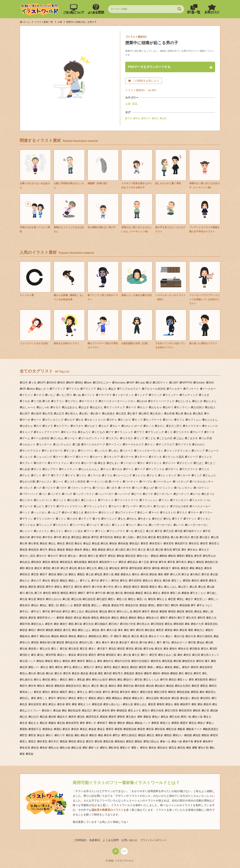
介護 (196, 537)
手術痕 (57, 612)
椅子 (36, 636)
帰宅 (74, 593)
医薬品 (134, 562)
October (200, 383)
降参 (160, 735)
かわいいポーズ (133, 426)
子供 (130, 118)
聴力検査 (148, 692)
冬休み (194, 550)
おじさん (211, 401)
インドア (142, 395)
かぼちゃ (27, 426)
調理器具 (94, 717)
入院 (152, 550)
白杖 (51, 673)
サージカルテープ (94, 444)
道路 (76, 729)
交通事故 (164, 537)
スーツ (59, 457)
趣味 (53, 723)
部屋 (151, 729)
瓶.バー (35, 667)
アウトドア (89, 389)
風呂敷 (110, 741)
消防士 (26, 655)
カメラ (49, 426)
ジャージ (128, 451)
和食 (177, 568)
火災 (137, 655)
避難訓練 (131, 729)
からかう (92, 426)
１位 (34, 383)
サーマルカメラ (134, 444)
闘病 (143, 735)
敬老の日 (154, 618)
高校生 (164, 748)
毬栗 (62, 642)
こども (152, 438)
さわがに (200, 444)
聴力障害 (162, 692)
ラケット (191, 519)
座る (158, 593)
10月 (25, 383)
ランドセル (29, 525)
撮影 (70, 618)
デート (130, 469)
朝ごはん (86, 630)
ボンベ (144, 513)
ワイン (102, 531)
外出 (137, 574)
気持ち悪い (88, 642)
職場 (196, 692)
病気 (135, 104)
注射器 (75, 649)
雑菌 (189, 735)
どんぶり (211, 475)
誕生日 (64, 717)
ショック (27, 457)
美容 (39, 692)
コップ (140, 438)
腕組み (118, 698)
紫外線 (130, 686)
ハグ (39, 488)
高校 (154, 748)
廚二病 (176, 593)
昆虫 (170, 624)
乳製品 (78, 537)
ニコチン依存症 (76, 482)
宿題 (42, 587)
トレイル (140, 475)
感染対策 (133, 605)
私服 (82, 680)
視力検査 (158, 711)
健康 (62, 550)
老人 (74, 692)
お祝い (86, 414)
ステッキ (156, 457)
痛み (161, 667)
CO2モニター (103, 383)
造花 (194, 723)
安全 (159, 581)
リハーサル (79, 525)
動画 (173, 556)
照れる (92, 661)
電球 (215, 735)
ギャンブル (70, 432)
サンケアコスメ (31, 451)
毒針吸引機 (49, 642)
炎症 (189, 655)
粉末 (42, 686)
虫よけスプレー (31, 711)
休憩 (71, 543)
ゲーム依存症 (41, 438)
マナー (195, 513)
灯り (146, 655)
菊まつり (86, 704)
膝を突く (140, 698)
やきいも (146, 519)
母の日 (26, 642)
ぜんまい (114, 463)
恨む (182, 599)
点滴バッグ (29, 661)
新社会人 (39, 624)
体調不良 (183, 543)
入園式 (122, 550)
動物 (164, 556)
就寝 (128, 587)
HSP (132, 383)
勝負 (191, 556)
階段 (169, 735)
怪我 (153, 599)
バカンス (27, 488)
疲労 (118, 667)
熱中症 (110, 661)
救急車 (106, 618)
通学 (185, 723)
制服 (122, 556)
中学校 (37, 537)
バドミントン (165, 488)
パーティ (116, 482)
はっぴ (150, 488)
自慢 (176, 698)
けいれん (58, 438)
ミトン (62, 519)
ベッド (26, 513)
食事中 (209, 741)
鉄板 (71, 735)
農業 (156, 723)
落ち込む (142, 704)
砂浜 (190, 673)
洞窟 (122, 649)
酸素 (183, 729)
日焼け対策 (129, 624)
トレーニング (124, 475)
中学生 (49, 537)
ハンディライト (85, 494)
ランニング (45, 525)
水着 (116, 642)
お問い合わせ (129, 840)
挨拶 (156, 612)
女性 (47, 581)
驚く (136, 748)
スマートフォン (59, 463)
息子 (191, 599)
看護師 (130, 673)
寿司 (88, 587)
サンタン (72, 451)
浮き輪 (150, 649)
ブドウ (51, 506)
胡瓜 (74, 698)
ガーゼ (26, 420)
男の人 (79, 667)
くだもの (100, 432)
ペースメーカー (201, 506)
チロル (118, 469)
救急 (96, 618)
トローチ (185, 475)
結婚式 (161, 686)
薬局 (209, 704)
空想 (140, 680)
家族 (25, 587)
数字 (165, 618)
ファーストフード (128, 500)
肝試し (26, 698)
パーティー (132, 482)
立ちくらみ (152, 680)
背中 (53, 698)
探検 (25, 618)
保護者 (35, 550)
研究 (199, 673)
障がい (179, 735)
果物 (170, 630)
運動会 (49, 729)
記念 (25, 717)
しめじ (115, 451)
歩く (170, 636)
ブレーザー (132, 506)
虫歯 (58, 711)
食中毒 (189, 741)
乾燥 (88, 537)
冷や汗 (54, 556)
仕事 (25, 543)
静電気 (43, 741)
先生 (112, 550)
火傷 (128, 655)
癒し (178, 667)
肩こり (43, 698)
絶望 (197, 686)
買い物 (187, 717)
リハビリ (94, 525)
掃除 (173, 612)
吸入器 (104, 568)
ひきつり (209, 494)
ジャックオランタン (178, 451)
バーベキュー (164, 482)
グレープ (198, 432)
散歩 (142, 618)
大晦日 (197, 574)
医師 (47, 562)
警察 (122, 717)
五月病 (143, 537)
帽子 (83, 593)
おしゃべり (29, 407)
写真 (178, 550)
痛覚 (170, 667)
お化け (211, 407)
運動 (25, 729)
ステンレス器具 (174, 457)
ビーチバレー (164, 494)
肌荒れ (212, 692)
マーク (155, 513)
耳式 (108, 692)
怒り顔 (123, 599)
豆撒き (132, 717)
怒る (133, 599)
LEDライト (162, 383)
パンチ (68, 494)
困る (74, 574)
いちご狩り (66, 395)
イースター (209, 389)
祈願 (47, 680)
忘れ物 (78, 599)
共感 (169, 550)
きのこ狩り (175, 426)
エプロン (73, 401)
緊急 (205, 686)
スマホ (76, 463)
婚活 (65, 581)
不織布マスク (194, 531)
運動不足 (36, 729)
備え (88, 550)
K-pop (141, 383)
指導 (138, 612)
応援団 (103, 599)
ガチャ (113, 420)
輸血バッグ (144, 723)
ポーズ (68, 513)
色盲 (25, 704)
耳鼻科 (126, 692)
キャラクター (193, 426)
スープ (71, 457)
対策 (80, 587)
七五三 (141, 531)
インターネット (124, 395)
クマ (111, 432)
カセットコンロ (96, 420)
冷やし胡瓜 (29, 556)
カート (37, 420)
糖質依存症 (75, 686)
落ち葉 (129, 704)
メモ (98, 519)
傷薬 (103, 550)
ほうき (80, 513)
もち (123, 519)
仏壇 (216, 537)
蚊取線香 (76, 711)
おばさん (98, 407)
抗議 (104, 612)
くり (170, 432)
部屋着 (161, 729)
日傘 (80, 624)
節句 (25, 686)
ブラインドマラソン (71, 506)
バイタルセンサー (203, 482)
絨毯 (171, 686)
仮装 (45, 543)
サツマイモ (185, 444)
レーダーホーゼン (198, 525)
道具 (68, 729)
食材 (45, 748)
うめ (47, 401)
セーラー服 (90, 463)
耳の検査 (96, 692)
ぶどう (40, 506)
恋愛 (173, 599)
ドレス (153, 475)
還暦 (142, 729)
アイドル (74, 389)
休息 (62, 543)
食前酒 (26, 748)
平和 (92, 593)
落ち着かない (114, 704)
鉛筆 (86, 735)
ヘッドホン (40, 513)
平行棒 (102, 593)
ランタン (205, 519)
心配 (68, 599)
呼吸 (126, 568)
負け (157, 717)
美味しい (27, 692)
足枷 (62, 723)
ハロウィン (203, 488)
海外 (174, 649)
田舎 (60, 667)
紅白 (88, 686)
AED (62, 383)
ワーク (90, 531)
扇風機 (186, 605)
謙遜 (105, 717)
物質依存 (190, 661)
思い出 (143, 599)
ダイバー (170, 463)
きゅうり (86, 432)
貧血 (166, 717)
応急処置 (90, 599)
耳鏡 (116, 692)
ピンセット (90, 500)
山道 (203, 587)
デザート (173, 469)
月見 (68, 630)
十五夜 (145, 562)
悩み (36, 605)
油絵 (202, 642)
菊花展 (98, 704)
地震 (100, 574)
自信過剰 (154, 698)
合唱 (74, 568)
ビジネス (27, 500)
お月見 (49, 414)
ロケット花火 (75, 531)
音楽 (82, 741)
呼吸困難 (137, 568)
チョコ (107, 469)
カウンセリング (54, 420)
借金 (53, 550)
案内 (211, 630)
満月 (94, 655)
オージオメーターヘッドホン (118, 401)
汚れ (168, 642)
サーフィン (115, 444)
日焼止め (144, 624)
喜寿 (209, 568)
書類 (59, 630)
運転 (59, 729)
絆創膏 (141, 686)
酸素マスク (195, 729)
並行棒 (26, 537)
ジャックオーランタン (150, 451)
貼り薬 (199, 717)
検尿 (65, 636)
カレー (116, 426)
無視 (50, 661)
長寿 (109, 735)
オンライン (183, 407)
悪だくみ (68, 605)
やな (168, 519)
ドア (47, 475)
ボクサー (92, 513)
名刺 (83, 568)
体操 (114, 543)
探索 (33, 618)
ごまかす (193, 438)
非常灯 (55, 741)
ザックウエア (166, 444)
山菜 (195, 587)
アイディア (59, 389)
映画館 (180, 624)
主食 (68, 537)
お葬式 (145, 414)
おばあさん (71, 407)
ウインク (156, 395)
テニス (205, 469)
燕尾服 (168, 661)
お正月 (60, 414)
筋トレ (184, 680)
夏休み (127, 574)
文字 (183, 618)
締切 (214, 686)
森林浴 (26, 636)
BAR (71, 383)
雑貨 (198, 735)
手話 (68, 612)
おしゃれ (44, 407)
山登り (185, 587)
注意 (85, 649)
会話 (88, 543)
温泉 (74, 655)
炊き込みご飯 (168, 655)
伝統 (106, 543)
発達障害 (207, 667)
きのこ (161, 426)
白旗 (42, 673)
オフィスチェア (116, 407)
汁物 (144, 642)
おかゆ (143, 401)
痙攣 (144, 667)
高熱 (183, 748)
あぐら (103, 389)
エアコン (59, 401)
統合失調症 (184, 686)
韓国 (74, 741)
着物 (166, 673)
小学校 (98, 587)
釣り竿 (61, 735)
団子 (45, 574)
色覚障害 (36, 704)
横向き (84, 636)
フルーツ (116, 506)
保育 (205, 543)
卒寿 (164, 562)
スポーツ (41, 463)
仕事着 (35, 543)
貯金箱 (176, 717)
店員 (149, 593)
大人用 (176, 574)
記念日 (35, 717)
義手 (65, 692)
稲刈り (130, 680)
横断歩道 (96, 636)
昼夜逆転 (213, 624)
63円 (43, 383)
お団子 (26, 414)
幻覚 (120, 593)
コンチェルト (64, 444)
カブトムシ (195, 420)
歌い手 (109, 636)
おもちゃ (156, 407)
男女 (100, 667)
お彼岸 (37, 414)
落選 (153, 704)
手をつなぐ (206, 605)
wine (32, 389)
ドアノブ (59, 475)
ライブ (178, 519)
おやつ (169, 407)
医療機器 (82, 562)
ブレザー (147, 506)
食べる (166, 741)
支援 (79, 618)
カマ (39, 426)
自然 (197, 698)
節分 (214, 680)
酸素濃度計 (212, 729)
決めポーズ (181, 642)
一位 (131, 531)
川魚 (31, 593)
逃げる (166, 723)
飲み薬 (78, 748)
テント (37, 475)
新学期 (26, 624)
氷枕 (136, 642)
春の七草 (199, 624)
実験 (188, 581)
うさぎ (205, 395)
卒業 (172, 562)
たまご (211, 463)
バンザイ (55, 494)
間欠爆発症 (130, 735)
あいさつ (43, 389)
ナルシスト (45, 482)
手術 (47, 612)
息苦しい (202, 599)
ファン (165, 500)
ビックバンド (44, 500)
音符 (91, 741)
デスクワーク (190, 469)
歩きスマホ (158, 636)
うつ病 (37, 401)
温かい (64, 655)
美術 (56, 692)
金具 (42, 735)
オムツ (144, 407)
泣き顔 (46, 649)
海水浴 (185, 649)
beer (89, 383)
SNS (211, 383)
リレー (132, 525)
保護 (25, 550)
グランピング (156, 432)
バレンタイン (185, 488)
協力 (193, 562)
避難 (120, 729)
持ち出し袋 (126, 612)
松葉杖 (151, 630)
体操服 (124, 543)
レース (180, 525)
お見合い (158, 414)
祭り (74, 680)
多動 (154, 574)
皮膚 (94, 673)
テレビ (26, 475)
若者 (62, 704)
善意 (186, 568)
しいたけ (102, 451)
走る (209, 717)
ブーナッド (107, 500)
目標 (109, 673)
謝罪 (114, 717)
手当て (37, 612)
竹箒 (165, 680)
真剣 (140, 673)
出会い (74, 556)
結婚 (151, 686)
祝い (56, 680)
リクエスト (62, 525)
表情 (107, 711)
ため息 (26, 469)
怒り (113, 599)
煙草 (82, 661)
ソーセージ (130, 463)
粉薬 (51, 686)
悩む (45, 605)
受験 (48, 568)
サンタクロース (53, 451)
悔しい (215, 599)
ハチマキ (126, 488)
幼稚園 (130, 593)
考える (84, 692)
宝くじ (178, 581)
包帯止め (211, 556)
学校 (138, 118)
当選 (33, 599)
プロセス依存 (181, 506)
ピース (138, 494)
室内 (197, 581)
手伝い (26, 612)
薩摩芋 (187, 704)
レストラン (43, 531)
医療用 (94, 562)
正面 (145, 636)
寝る (59, 587)
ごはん (180, 438)
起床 (45, 723)
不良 (208, 531)
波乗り (35, 649)
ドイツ (72, 475)
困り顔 (64, 574)
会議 (97, 543)
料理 (203, 618)
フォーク (27, 506)
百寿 (68, 673)
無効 (41, 661)
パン (44, 494)
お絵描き (110, 414)
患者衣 (26, 605)
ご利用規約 (80, 840)
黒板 (31, 754)
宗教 (168, 581)
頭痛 (164, 118)
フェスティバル (201, 500)
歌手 (119, 636)
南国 (201, 562)
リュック (120, 525)
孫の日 (149, 581)
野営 (25, 735)
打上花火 (79, 612)
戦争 (176, 605)
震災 (33, 741)
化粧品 (26, 562)
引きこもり (199, 593)
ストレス (207, 457)
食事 (199, 741)
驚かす (126, 748)
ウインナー (172, 395)
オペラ (132, 407)
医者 (124, 562)
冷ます (205, 550)
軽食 (122, 723)
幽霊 (140, 593)
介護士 (206, 537)
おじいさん (185, 401)
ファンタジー (181, 500)
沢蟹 (193, 642)
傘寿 (80, 550)
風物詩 (121, 741)
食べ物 (178, 741)
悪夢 (79, 605)
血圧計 (88, 711)
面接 (65, 741)
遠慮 (94, 729)
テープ (141, 469)
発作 (187, 667)
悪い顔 (55, 605)
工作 (39, 593)
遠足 (102, 729)
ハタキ (113, 488)
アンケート (192, 389)
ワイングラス (117, 531)
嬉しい (75, 581)
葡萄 (162, 704)
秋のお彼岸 (101, 680)
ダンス (37, 469)
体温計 (136, 543)
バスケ (63, 488)
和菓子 (167, 568)
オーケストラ (90, 401)
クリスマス (183, 432)
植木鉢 (46, 636)
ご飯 (78, 444)
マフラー (207, 513)
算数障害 (203, 680)
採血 (199, 612)
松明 (141, 630)
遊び (203, 723)
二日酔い (130, 537)
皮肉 (77, 673)
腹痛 (128, 698)
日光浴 (90, 624)
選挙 (111, 729)
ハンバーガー (106, 494)
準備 (102, 655)
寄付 (51, 587)
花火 (53, 704)
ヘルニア (55, 513)
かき (81, 420)
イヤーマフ (105, 395)
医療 (56, 562)
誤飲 (82, 717)
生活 (45, 667)
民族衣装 (73, 642)
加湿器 (132, 556)
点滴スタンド (211, 655)
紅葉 (105, 686)
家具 (214, 581)
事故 (119, 537)
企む (53, 543)
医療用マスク (110, 562)
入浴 (143, 550)
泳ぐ (94, 649)
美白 (47, 692)
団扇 (53, 574)
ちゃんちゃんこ (90, 469)
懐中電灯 (164, 605)
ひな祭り (75, 500)
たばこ (200, 463)
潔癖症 (112, 655)
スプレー (27, 463)
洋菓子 (104, 649)
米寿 (33, 686)
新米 (50, 624)
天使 (207, 574)
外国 (146, 574)
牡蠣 (178, 661)
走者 (25, 723)
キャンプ (27, 432)
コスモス (128, 438)
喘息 (201, 568)
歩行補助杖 (206, 636)
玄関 (25, 667)
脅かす (84, 698)
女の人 (26, 581)
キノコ (150, 426)
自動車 (166, 698)
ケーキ (211, 432)
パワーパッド (30, 494)
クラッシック (125, 432)
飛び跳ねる (152, 741)
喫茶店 (26, 574)
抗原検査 (93, 612)
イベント (90, 395)
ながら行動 (29, 482)
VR (24, 389)
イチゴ (40, 395)
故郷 (88, 618)
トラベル (96, 475)
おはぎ (85, 407)
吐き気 (93, 568)
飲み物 (66, 748)
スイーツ (84, 457)
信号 (45, 550)
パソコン (100, 488)
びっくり (61, 500)
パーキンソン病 (98, 482)
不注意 (170, 531)
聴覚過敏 (185, 692)
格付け (201, 630)
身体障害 (74, 723)
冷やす (43, 556)
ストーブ (193, 457)
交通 (153, 537)
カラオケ (78, 426)
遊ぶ (211, 723)
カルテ (105, 426)
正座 (136, 636)
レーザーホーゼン (162, 525)
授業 (182, 612)
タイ (142, 463)
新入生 (213, 618)
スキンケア (113, 457)
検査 (74, 636)
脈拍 (94, 698)
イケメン (27, 395)
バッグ (138, 488)
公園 (160, 550)
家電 (33, 587)
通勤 (176, 723)
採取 (191, 612)
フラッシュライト (97, 506)
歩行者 (192, 636)
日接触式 (102, 624)
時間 (42, 630)
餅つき (95, 748)
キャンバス (211, 426)
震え (25, 741)
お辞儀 (170, 414)
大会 (187, 574)
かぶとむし (211, 420)
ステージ (142, 457)
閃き (118, 735)
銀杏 (94, 735)
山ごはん (172, 587)
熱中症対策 (124, 661)
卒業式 (183, 562)
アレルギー (176, 389)
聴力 (136, 692)
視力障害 (172, 711)
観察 (198, 711)
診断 (53, 717)
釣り (51, 735)
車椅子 (104, 723)
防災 (152, 735)
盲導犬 (119, 673)
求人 (153, 642)
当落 (25, 599)
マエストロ (169, 513)
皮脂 (86, 673)
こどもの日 (166, 438)
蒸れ (170, 704)
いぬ (78, 395)
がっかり (126, 420)
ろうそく (58, 531)
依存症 (195, 543)
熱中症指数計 (142, 661)
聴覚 (173, 692)
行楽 (98, 711)
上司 (151, 531)
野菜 (33, 735)
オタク (57, 407)
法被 (25, 649)
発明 (196, 667)
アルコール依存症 (155, 389)
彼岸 (42, 599)
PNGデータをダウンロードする (149, 67)
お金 (189, 414)
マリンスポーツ (45, 519)
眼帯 (149, 673)
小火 (120, 587)
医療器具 (68, 562)
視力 (147, 711)
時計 (33, 630)
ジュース (213, 451)
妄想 (56, 581)
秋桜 (114, 680)
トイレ (83, 475)
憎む (153, 605)
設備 (45, 717)
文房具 (193, 618)
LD (150, 383)
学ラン (106, 581)
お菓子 (134, 414)
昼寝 (25, 630)
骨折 (145, 748)
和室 (148, 568)
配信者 (172, 729)
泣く (56, 649)
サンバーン (87, 451)
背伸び (64, 698)
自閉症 (207, 698)
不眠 (180, 531)
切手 (104, 556)
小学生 (110, 587)
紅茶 (96, 686)
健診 (71, 550)
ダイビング (186, 463)
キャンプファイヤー (48, 432)
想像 (108, 605)
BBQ (80, 383)
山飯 (212, 587)
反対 (39, 568)
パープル (147, 482)
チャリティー (70, 469)
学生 (125, 581)
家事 (205, 581)
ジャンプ (199, 451)
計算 (207, 711)
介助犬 (186, 537)
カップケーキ (154, 420)
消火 (206, 649)
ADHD (53, 383)
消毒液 (196, 649)
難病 (207, 735)
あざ (113, 389)
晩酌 (51, 630)
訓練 (215, 711)
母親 (36, 642)
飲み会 (55, 748)
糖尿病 (61, 686)
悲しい (98, 605)
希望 (57, 593)
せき (103, 463)
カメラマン (63, 426)
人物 (128, 104)
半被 (155, 562)
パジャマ (50, 488)
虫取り (48, 711)
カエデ (71, 420)
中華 (59, 537)
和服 (157, 568)
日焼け (115, 624)
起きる (35, 723)
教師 (134, 618)
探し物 (209, 612)
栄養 (185, 630)
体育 (146, 543)
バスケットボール (81, 488)
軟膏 (114, 723)
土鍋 (91, 574)
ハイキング (182, 482)
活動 (140, 649)
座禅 (166, 593)
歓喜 (128, 636)
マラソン (27, 519)
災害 (154, 655)
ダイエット (155, 463)
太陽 (215, 574)
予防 (96, 537)
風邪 (131, 741)
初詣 (113, 556)
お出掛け (199, 407)
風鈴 (140, 741)
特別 (201, 661)
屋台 (154, 587)
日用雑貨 (158, 624)
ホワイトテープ (127, 513)
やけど (158, 519)
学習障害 (136, 581)
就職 (146, 587)
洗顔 (114, 649)
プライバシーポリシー (153, 840)
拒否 (113, 612)
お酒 (181, 414)
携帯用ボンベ (47, 618)
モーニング (110, 519)
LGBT (175, 383)
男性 (109, 667)
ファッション (150, 500)
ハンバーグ (124, 494)
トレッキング (168, 475)
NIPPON (187, 383)
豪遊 (148, 717)
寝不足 (70, 587)
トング (198, 475)
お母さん (73, 414)
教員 (125, 618)
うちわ (26, 401)
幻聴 (112, 593)
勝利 (182, 556)
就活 (137, 587)
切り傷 (94, 556)
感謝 (144, 605)
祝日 (65, 680)
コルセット (29, 444)
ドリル (108, 475)
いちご (51, 395)
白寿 (33, 673)
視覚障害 (187, 711)
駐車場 (115, 748)
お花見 (122, 414)
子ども (86, 581)
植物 (56, 636)
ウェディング (190, 395)
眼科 (158, 673)
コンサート (45, 444)
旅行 (65, 624)
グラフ (140, 432)
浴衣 (160, 649)
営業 (36, 574)
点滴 (197, 655)
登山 (25, 673)
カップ (138, 420)
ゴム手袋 (207, 438)
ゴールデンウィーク (93, 438)
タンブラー (51, 469)
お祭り (97, 414)
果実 (161, 630)
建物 (187, 593)
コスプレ (114, 438)
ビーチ (149, 494)
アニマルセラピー (130, 389)
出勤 (84, 556)
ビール (197, 494)
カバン (169, 420)
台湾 (66, 568)
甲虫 (69, 667)
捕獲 (164, 612)
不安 (160, 531)
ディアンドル (156, 469)
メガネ (74, 519)
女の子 (37, 581)
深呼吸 (52, 655)
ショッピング (44, 457)
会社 (80, 543)
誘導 (74, 717)
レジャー (27, 531)
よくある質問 (111, 840)
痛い (152, 667)
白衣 (59, 673)
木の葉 (113, 630)
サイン (151, 444)
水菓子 (126, 642)
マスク (183, 513)
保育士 (215, 543)
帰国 (66, 593)
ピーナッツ (183, 494)
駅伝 (105, 748)
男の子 (147, 118)
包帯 (199, 556)
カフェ (181, 420)
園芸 (82, 574)
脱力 (102, 698)
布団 (48, 593)
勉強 (156, 556)
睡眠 (175, 673)
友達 (31, 568)
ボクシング (108, 513)
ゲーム (26, 438)
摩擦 (62, 618)
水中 (107, 642)
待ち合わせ (55, 599)
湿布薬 (84, 655)
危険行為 (213, 562)
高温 (174, 748)
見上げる (136, 711)
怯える (163, 599)
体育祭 (170, 543)
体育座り (157, 543)
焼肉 (68, 661)
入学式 (133, 550)
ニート (59, 482)
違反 (85, 729)
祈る (39, 680)
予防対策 (108, 537)
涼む (42, 655)
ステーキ (128, 457)
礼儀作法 (27, 680)
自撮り (187, 698)
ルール (144, 525)
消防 (215, 649)
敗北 (116, 618)
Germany (120, 383)
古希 (57, 568)
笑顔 (174, 680)
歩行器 (181, 636)
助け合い (144, 556)
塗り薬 (110, 574)
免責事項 (95, 840)
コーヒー (72, 438)
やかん (133, 519)
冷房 (64, 556)
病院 (135, 667)
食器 (36, 748)
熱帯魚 (157, 661)
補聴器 (123, 711)
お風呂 (199, 414)
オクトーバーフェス (162, 401)
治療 (211, 642)
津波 (131, 649)
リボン (107, 525)
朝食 (97, 630)
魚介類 (205, 748)
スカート (98, 457)
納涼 (114, 686)
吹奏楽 (116, 568)
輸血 (131, 723)
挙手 (147, 612)
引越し (213, 593)
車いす (92, 723)
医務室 (37, 562)
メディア (86, 519)
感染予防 (119, 605)
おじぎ (199, 401)
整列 (174, 618)
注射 (65, 649)
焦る (59, 661)
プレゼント (162, 506)
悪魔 (88, 605)
